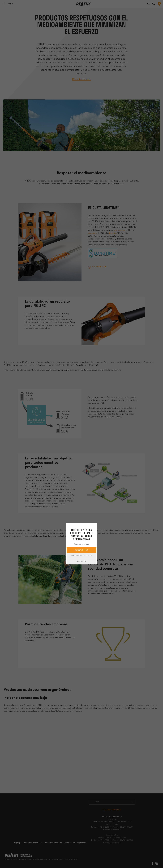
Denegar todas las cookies (82, 556)
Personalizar (82, 562)
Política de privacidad (82, 544)
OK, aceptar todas (81, 550)
